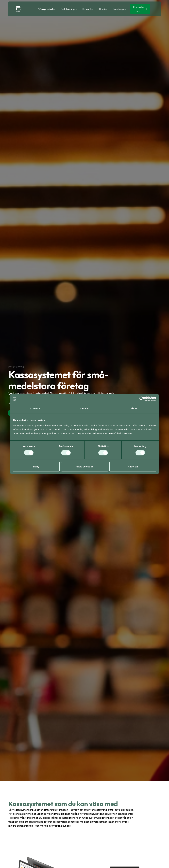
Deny (36, 467)
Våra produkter (47, 9)
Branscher (88, 9)
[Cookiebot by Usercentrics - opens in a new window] (142, 399)
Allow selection (84, 467)
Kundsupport (120, 9)
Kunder (103, 9)
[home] (18, 9)
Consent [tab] (35, 408)
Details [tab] (84, 408)
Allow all (133, 467)
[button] (47, 9)
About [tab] (134, 408)
